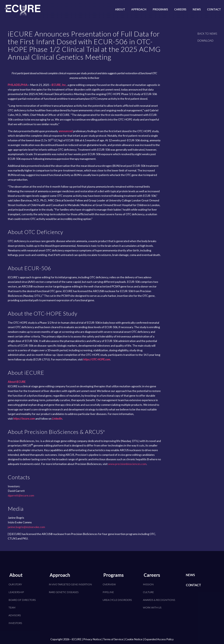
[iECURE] (23, 14)
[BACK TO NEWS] (207, 34)
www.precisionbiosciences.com (127, 464)
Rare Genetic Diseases (64, 592)
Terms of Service (113, 639)
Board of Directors (22, 600)
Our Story (15, 584)
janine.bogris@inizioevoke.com (26, 527)
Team (12, 607)
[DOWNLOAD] (205, 41)
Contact (193, 585)
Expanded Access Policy (159, 639)
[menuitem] (120, 7)
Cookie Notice (134, 639)
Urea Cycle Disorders (117, 600)
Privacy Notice (92, 639)
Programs (114, 575)
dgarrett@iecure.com (21, 495)
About (16, 575)
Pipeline (108, 592)
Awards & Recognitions (159, 600)
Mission (148, 584)
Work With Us (152, 607)
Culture (148, 592)
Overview (109, 584)
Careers (152, 575)
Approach (60, 575)
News (190, 575)
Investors (15, 623)
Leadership (16, 592)
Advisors (15, 615)
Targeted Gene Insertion (70, 584)
